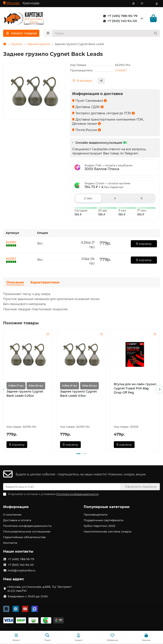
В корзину (144, 244)
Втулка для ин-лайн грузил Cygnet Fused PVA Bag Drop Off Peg (135, 389)
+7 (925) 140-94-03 (119, 21)
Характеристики (45, 283)
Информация (16, 507)
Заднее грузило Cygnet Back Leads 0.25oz (25, 394)
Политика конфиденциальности (27, 526)
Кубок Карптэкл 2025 (99, 526)
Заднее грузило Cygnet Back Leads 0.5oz (78, 394)
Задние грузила (39, 45)
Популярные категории (107, 507)
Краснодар (31, 3)
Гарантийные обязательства (24, 537)
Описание (15, 283)
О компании (12, 514)
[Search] (106, 34)
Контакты (10, 543)
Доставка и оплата (17, 520)
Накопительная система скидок (108, 531)
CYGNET (121, 71)
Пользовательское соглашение (27, 531)
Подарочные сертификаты (104, 520)
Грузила (17, 45)
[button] (4, 390)
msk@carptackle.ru (22, 570)
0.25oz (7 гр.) (16, 387)
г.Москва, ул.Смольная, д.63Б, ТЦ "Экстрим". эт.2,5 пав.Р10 (40, 589)
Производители (96, 514)
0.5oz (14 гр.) (36, 387)
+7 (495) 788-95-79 (119, 16)
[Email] (62, 487)
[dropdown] (133, 4)
